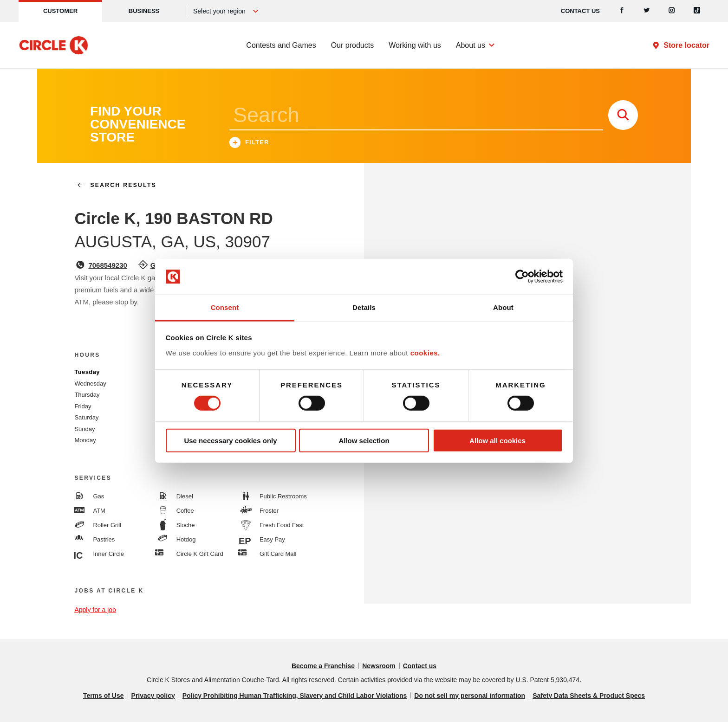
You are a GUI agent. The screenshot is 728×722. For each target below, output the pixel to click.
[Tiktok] (697, 11)
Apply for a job (95, 610)
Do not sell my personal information (470, 696)
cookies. (425, 353)
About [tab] (503, 307)
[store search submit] (623, 115)
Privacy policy (153, 696)
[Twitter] (647, 11)
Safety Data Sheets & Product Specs (589, 696)
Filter (249, 144)
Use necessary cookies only (230, 440)
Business (144, 11)
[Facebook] (622, 11)
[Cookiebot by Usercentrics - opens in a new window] (522, 277)
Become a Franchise (323, 666)
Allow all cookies (497, 440)
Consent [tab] (225, 307)
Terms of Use (104, 696)
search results (113, 185)
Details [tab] (364, 307)
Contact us (580, 11)
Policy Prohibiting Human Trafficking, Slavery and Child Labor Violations (295, 696)
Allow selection (364, 440)
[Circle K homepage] (54, 45)
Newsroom (379, 666)
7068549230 (107, 265)
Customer (60, 11)
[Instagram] (672, 11)
